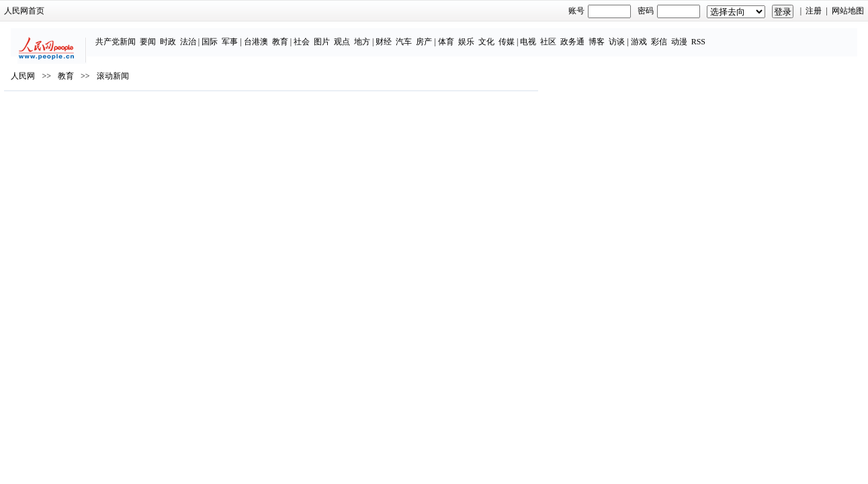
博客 (630, 35)
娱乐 (500, 35)
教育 (314, 35)
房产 (458, 35)
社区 (582, 35)
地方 (396, 35)
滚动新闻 (220, 115)
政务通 (606, 35)
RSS (732, 35)
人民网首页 (132, 11)
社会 (335, 35)
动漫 (713, 35)
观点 (376, 35)
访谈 (650, 35)
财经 (418, 35)
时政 (202, 35)
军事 (263, 35)
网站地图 (740, 11)
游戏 (672, 35)
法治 (222, 35)
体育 (480, 35)
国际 (243, 35)
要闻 (181, 35)
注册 (707, 11)
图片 (355, 35)
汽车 (438, 35)
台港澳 (290, 35)
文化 (520, 35)
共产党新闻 (149, 35)
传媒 (540, 35)
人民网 (130, 115)
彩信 (693, 35)
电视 (562, 35)
